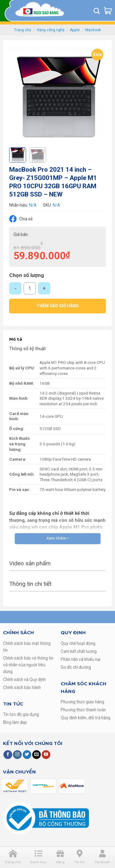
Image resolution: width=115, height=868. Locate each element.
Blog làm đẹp (15, 722)
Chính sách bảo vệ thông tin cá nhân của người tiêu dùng (28, 665)
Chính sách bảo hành (22, 687)
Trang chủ (23, 30)
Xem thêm (58, 539)
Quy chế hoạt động (78, 643)
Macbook (93, 30)
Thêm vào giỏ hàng (58, 306)
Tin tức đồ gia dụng (21, 714)
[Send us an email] (36, 755)
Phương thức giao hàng (82, 702)
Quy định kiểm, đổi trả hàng (86, 718)
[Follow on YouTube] (46, 755)
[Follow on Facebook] (8, 755)
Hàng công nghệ (51, 30)
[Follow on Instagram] (17, 755)
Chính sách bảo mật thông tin (27, 647)
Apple (75, 30)
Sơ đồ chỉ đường (76, 667)
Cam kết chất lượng (79, 651)
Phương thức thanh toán (83, 710)
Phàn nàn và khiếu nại (80, 659)
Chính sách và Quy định (24, 679)
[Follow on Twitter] (27, 755)
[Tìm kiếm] (97, 11)
